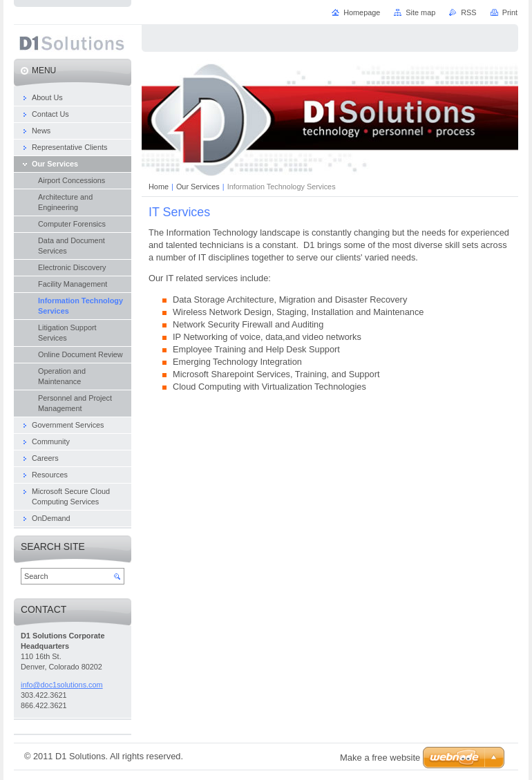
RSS (468, 12)
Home (159, 187)
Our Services (198, 187)
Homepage (362, 12)
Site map (420, 12)
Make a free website (380, 758)
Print (510, 12)
